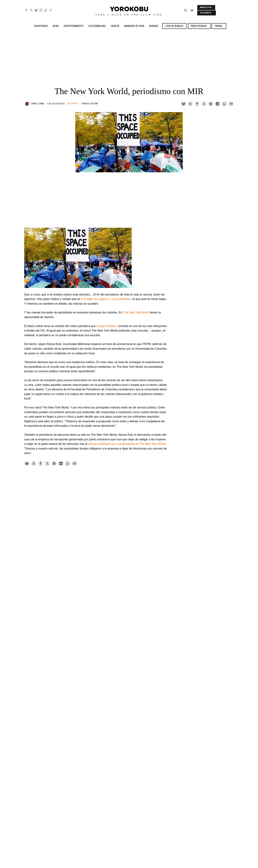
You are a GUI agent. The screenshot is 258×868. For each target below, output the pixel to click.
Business (73, 103)
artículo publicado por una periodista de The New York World (127, 444)
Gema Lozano (38, 104)
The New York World (136, 312)
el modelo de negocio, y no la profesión (106, 299)
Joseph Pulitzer (107, 326)
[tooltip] (26, 10)
